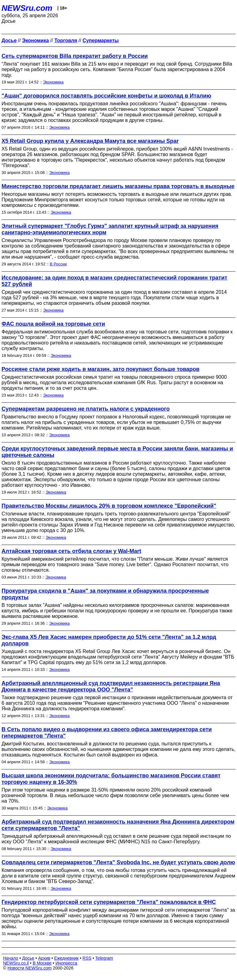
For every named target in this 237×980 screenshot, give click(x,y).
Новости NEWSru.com (29, 968)
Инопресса (67, 963)
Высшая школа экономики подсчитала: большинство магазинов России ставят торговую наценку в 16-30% (111, 779)
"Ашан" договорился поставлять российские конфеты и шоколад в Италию (106, 96)
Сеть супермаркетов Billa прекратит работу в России (75, 56)
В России (58, 264)
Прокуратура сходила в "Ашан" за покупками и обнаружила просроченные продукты (105, 594)
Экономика (53, 82)
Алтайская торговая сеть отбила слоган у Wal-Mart (71, 551)
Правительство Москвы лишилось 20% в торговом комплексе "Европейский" (109, 506)
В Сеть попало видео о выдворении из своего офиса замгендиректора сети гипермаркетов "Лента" (107, 733)
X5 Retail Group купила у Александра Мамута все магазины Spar (90, 141)
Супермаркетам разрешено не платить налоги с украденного (86, 409)
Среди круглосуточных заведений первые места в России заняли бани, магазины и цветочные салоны (117, 452)
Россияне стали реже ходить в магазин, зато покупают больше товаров (100, 369)
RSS (87, 958)
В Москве (42, 963)
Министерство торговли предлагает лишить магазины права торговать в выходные (118, 186)
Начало (11, 958)
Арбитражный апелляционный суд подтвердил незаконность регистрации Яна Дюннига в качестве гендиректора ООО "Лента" (111, 686)
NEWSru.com (27, 8)
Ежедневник (67, 958)
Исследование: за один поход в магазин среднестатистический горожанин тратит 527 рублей (114, 281)
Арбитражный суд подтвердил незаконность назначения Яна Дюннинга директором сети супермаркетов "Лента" (118, 825)
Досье (28, 958)
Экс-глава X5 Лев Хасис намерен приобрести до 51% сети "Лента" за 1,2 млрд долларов (109, 640)
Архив (44, 958)
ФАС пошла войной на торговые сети (53, 324)
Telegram (104, 958)
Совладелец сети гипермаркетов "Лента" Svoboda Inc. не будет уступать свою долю (118, 862)
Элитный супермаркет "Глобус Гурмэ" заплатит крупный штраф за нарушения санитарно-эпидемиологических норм (110, 229)
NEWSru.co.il (16, 963)
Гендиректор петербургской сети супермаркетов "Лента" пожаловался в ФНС (109, 902)
